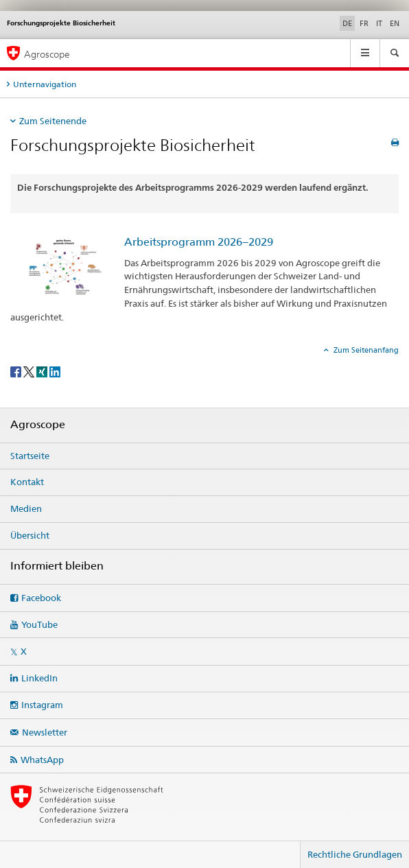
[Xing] (43, 371)
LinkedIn (39, 678)
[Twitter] (30, 371)
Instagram (42, 705)
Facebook (41, 598)
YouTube (39, 624)
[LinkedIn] (55, 371)
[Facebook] (17, 371)
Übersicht (30, 535)
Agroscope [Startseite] (47, 54)
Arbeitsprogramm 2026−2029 (199, 242)
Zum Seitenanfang (365, 350)
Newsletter (45, 732)
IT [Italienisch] (379, 23)
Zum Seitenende (53, 121)
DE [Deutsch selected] (347, 23)
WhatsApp (42, 760)
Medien (26, 508)
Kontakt (27, 482)
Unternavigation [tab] (45, 84)
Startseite (30, 456)
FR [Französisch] (364, 23)
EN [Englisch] (395, 23)
